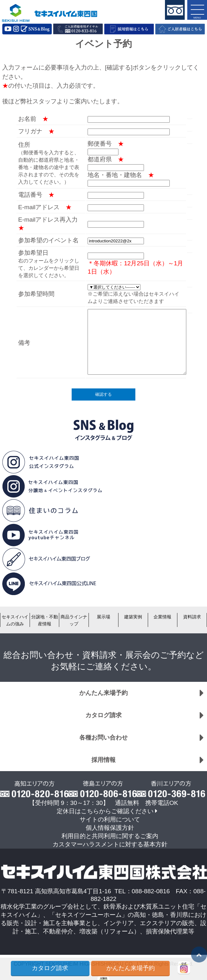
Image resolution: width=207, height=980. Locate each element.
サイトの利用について (110, 819)
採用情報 (103, 760)
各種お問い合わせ (103, 737)
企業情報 (162, 617)
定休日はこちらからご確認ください (105, 811)
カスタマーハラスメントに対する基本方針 (110, 844)
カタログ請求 (103, 715)
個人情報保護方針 (110, 828)
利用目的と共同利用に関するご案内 (110, 836)
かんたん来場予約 (103, 693)
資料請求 (192, 617)
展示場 (103, 617)
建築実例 (133, 617)
